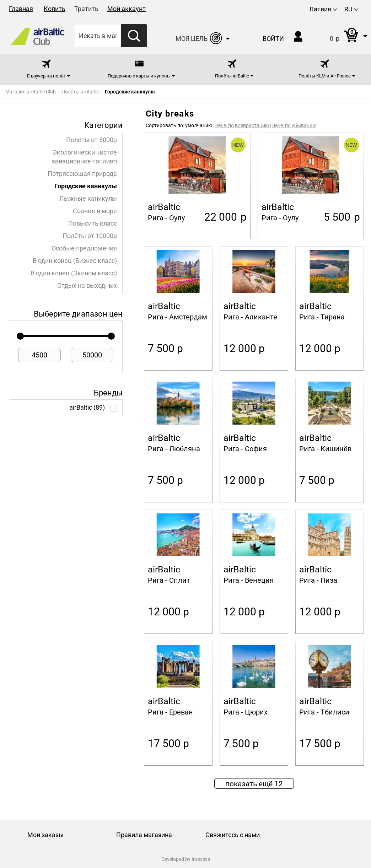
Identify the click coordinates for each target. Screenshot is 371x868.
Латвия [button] (323, 9)
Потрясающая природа (82, 174)
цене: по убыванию (294, 125)
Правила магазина (144, 835)
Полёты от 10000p (90, 236)
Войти (273, 39)
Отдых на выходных (87, 286)
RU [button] (351, 9)
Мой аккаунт (127, 9)
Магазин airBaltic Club (31, 92)
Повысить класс (93, 223)
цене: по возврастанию (242, 125)
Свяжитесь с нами (233, 835)
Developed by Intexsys (186, 859)
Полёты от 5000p (92, 140)
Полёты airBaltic (80, 92)
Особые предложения (84, 248)
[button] (341, 36)
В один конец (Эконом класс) (74, 273)
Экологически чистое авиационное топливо (84, 157)
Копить (55, 9)
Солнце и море (95, 211)
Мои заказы (45, 835)
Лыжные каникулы (88, 199)
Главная (21, 9)
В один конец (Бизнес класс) (75, 261)
